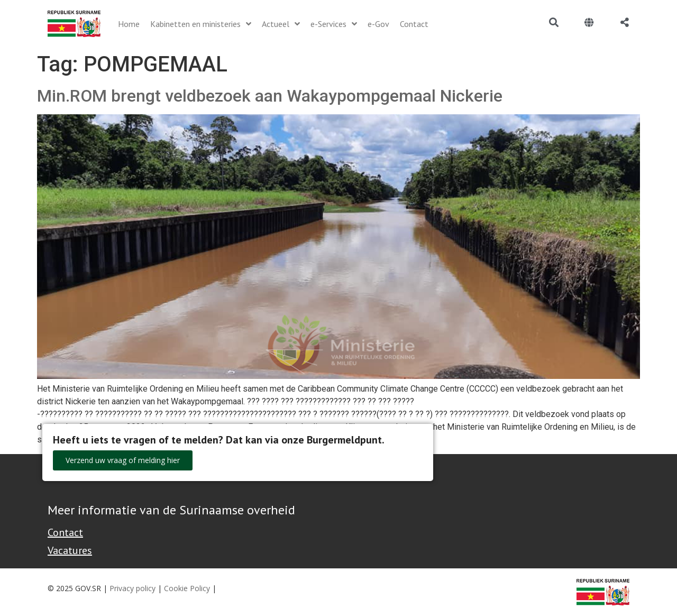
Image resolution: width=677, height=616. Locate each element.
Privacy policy (132, 588)
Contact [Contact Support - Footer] (65, 532)
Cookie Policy (187, 588)
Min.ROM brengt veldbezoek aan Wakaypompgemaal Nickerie (270, 96)
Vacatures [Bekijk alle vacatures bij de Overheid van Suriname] (70, 550)
